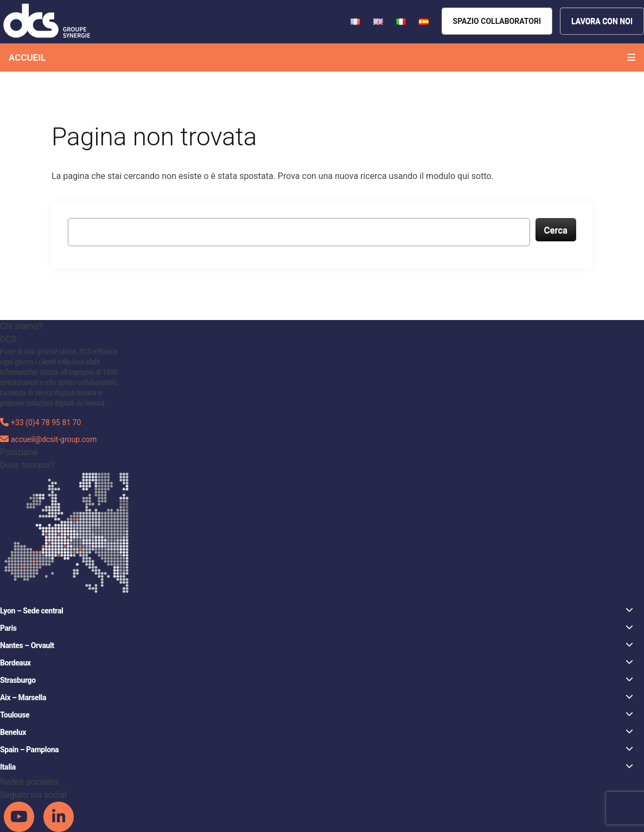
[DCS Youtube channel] (20, 816)
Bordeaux (317, 663)
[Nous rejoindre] (602, 21)
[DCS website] (47, 21)
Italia (317, 767)
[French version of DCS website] (356, 21)
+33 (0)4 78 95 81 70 (46, 423)
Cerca (556, 230)
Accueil (27, 57)
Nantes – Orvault (317, 645)
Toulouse (317, 715)
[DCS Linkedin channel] (59, 816)
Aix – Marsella (317, 697)
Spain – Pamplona (317, 749)
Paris (317, 628)
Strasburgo (317, 680)
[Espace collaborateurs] (497, 21)
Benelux (317, 732)
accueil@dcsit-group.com (54, 439)
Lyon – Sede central (317, 610)
